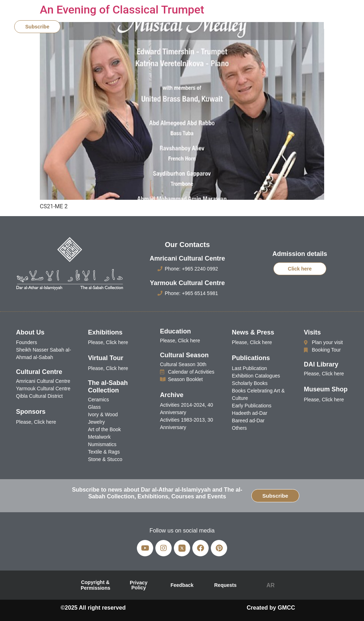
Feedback (182, 585)
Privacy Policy (139, 585)
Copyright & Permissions (95, 585)
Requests (225, 585)
